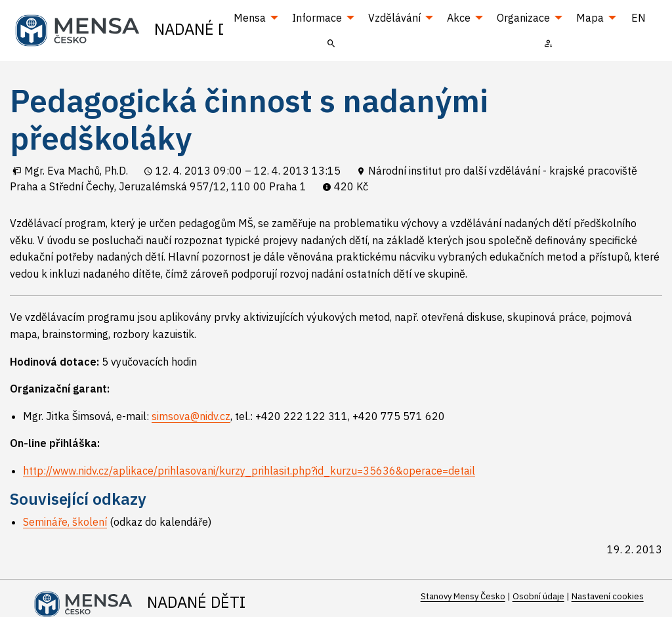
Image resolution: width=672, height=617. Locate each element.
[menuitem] (331, 43)
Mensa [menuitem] (250, 18)
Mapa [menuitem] (590, 18)
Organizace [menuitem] (523, 18)
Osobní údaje (538, 596)
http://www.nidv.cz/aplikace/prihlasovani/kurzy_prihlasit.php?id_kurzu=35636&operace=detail (249, 471)
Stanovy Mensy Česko (463, 596)
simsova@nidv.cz (191, 416)
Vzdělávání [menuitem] (394, 18)
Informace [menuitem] (317, 18)
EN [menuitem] (639, 18)
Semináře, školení (65, 522)
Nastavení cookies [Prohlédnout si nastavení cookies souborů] (608, 596)
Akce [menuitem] (459, 18)
